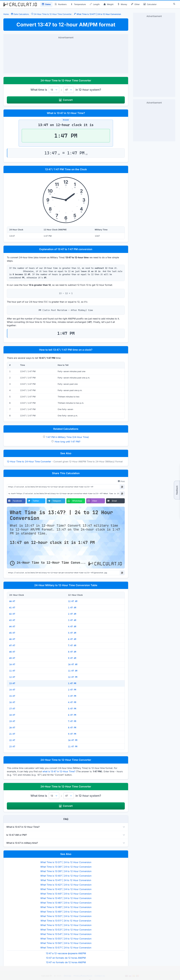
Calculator (150, 4)
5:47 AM (72, 633)
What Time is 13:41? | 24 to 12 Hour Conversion (66, 880)
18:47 (12, 715)
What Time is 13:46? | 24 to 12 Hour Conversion (66, 903)
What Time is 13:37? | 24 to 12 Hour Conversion (66, 862)
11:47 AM (73, 671)
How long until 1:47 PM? (67, 442)
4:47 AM (72, 627)
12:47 (12, 677)
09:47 (12, 658)
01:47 (12, 608)
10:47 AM (73, 664)
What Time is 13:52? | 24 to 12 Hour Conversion (66, 925)
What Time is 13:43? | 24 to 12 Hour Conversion (66, 889)
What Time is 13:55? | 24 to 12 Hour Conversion (66, 939)
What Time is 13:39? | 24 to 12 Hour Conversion (66, 871)
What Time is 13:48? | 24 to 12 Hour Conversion (66, 907)
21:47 (12, 734)
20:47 (12, 728)
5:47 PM (72, 709)
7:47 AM (72, 646)
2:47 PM (72, 690)
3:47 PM (72, 696)
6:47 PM (72, 715)
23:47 (12, 747)
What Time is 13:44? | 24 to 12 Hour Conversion (66, 894)
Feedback (177, 490)
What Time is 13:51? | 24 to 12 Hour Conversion (66, 921)
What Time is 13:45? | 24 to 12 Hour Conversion (66, 898)
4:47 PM (72, 702)
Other (135, 4)
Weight (108, 4)
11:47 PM (73, 747)
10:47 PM (73, 740)
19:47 (12, 721)
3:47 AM (72, 620)
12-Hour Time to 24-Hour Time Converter (29, 462)
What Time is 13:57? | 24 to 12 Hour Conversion (66, 948)
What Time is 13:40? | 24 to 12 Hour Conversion (66, 876)
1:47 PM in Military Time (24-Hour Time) (68, 437)
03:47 (12, 620)
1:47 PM (72, 683)
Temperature (78, 4)
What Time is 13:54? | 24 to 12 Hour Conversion (66, 934)
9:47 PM (72, 734)
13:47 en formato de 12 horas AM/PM (66, 958)
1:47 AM (72, 608)
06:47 (12, 639)
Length (95, 4)
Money (122, 4)
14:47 (12, 690)
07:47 (12, 646)
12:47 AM (73, 601)
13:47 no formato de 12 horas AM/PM (66, 962)
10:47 (12, 664)
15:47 (12, 696)
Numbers (61, 4)
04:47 (12, 627)
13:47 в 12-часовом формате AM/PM (66, 953)
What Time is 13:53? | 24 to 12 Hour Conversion (66, 930)
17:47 (12, 709)
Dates (46, 4)
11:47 (12, 671)
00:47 (12, 601)
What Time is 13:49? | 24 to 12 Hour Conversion (66, 912)
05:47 (12, 633)
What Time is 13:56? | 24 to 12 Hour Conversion (66, 943)
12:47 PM (73, 677)
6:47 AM (72, 639)
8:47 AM (72, 652)
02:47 (12, 614)
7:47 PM (72, 721)
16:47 (12, 702)
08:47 (12, 652)
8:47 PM (72, 728)
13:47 (12, 683)
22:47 (12, 740)
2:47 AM (72, 614)
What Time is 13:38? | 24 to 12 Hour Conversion (66, 867)
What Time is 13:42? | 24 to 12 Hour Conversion (66, 885)
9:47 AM (72, 658)
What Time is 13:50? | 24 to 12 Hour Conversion (66, 916)
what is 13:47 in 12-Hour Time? (59, 771)
